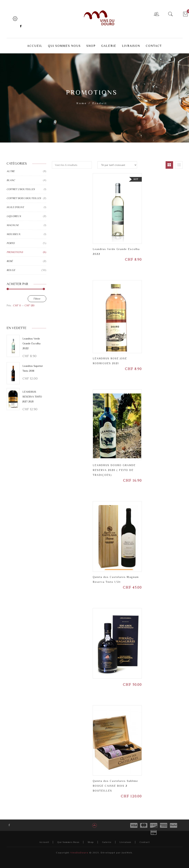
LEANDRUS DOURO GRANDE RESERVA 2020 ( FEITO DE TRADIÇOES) (114, 468)
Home (82, 101)
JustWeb (127, 850)
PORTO (11, 241)
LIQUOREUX (14, 214)
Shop (91, 840)
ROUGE (11, 268)
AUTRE (11, 169)
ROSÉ (10, 259)
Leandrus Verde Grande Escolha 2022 (31, 341)
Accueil (44, 840)
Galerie (107, 840)
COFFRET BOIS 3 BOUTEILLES (24, 196)
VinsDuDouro (79, 850)
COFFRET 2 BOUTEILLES (21, 187)
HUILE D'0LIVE (15, 205)
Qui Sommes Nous (68, 840)
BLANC (11, 178)
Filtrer (37, 296)
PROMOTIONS (15, 250)
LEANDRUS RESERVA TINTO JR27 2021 (32, 394)
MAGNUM (12, 223)
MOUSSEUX (13, 232)
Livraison (126, 840)
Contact (145, 840)
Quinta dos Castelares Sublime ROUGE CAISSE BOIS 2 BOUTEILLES (115, 783)
